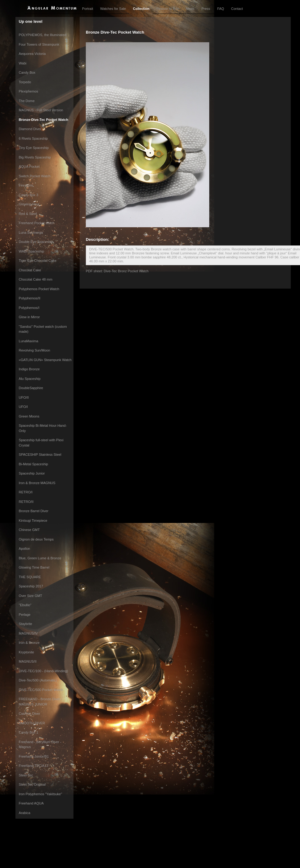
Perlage (25, 615)
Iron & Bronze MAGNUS (37, 483)
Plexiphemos (29, 91)
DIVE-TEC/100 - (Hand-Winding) (44, 671)
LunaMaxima (29, 341)
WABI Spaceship (31, 251)
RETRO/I (26, 492)
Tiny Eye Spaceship (34, 148)
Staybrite (25, 624)
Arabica (25, 813)
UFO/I (23, 407)
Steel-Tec (26, 775)
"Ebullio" (25, 605)
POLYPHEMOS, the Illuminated (43, 35)
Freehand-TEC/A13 (33, 766)
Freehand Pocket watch (37, 223)
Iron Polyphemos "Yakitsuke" (40, 794)
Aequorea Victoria (32, 54)
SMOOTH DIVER (32, 723)
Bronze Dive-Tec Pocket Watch (44, 120)
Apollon (25, 549)
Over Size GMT (31, 596)
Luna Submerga (31, 232)
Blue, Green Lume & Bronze (40, 558)
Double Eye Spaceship (36, 242)
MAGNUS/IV (28, 633)
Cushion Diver (29, 714)
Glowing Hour (29, 204)
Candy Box (27, 72)
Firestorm (26, 185)
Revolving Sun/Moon (35, 350)
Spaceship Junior (32, 473)
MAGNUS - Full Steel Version (41, 110)
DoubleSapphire (31, 388)
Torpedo (25, 82)
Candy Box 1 (29, 732)
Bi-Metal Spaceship (33, 464)
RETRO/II (26, 502)
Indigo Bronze (29, 369)
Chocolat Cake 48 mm (36, 279)
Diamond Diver (30, 129)
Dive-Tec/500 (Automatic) (38, 680)
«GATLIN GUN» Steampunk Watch (45, 360)
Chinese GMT (29, 530)
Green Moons (29, 416)
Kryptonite (27, 652)
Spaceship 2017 (31, 586)
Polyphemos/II (30, 298)
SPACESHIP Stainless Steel (40, 455)
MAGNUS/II (28, 661)
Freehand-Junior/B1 (34, 756)
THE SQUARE (30, 577)
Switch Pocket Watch (35, 176)
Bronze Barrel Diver (34, 511)
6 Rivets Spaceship (33, 138)
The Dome (27, 101)
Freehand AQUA (31, 803)
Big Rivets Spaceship (35, 157)
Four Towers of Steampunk (39, 44)
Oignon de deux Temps (36, 539)
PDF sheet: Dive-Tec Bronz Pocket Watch (117, 271)
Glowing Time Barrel (34, 567)
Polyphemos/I (29, 308)
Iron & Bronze (29, 643)
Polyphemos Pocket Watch (39, 289)
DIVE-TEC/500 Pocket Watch (41, 690)
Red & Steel (28, 214)
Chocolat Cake (30, 270)
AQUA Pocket (29, 167)
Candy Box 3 (29, 195)
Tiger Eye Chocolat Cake (38, 261)
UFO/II (24, 397)
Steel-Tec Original (32, 784)
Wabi (23, 63)
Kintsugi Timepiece (33, 520)
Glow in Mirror (29, 317)
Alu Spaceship (30, 379)
